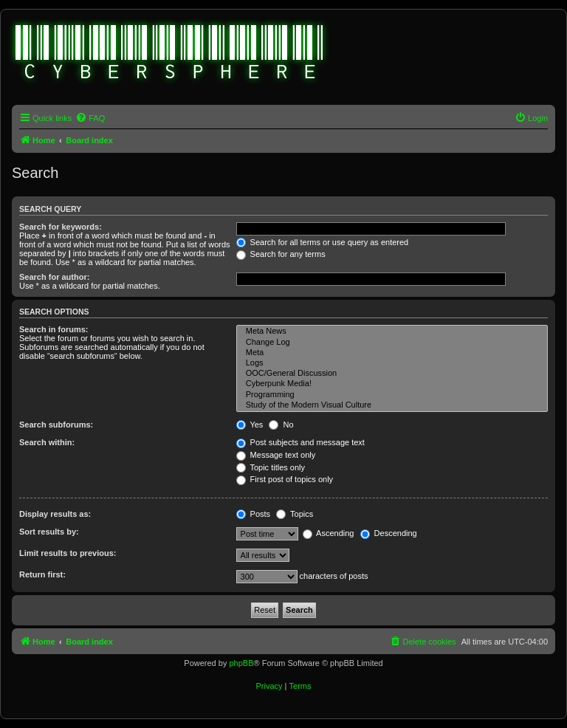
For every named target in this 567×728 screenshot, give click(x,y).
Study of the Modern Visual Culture (392, 405)
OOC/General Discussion (392, 374)
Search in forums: (54, 329)
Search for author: (54, 277)
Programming (392, 395)
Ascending (329, 533)
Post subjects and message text (300, 442)
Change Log (392, 343)
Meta (392, 353)
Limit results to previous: (68, 553)
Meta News (392, 332)
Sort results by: (49, 532)
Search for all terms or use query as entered (323, 242)
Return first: (42, 574)
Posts (254, 514)
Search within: (47, 442)
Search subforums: (56, 425)
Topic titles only (271, 467)
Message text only (276, 455)
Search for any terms (281, 254)
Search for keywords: (61, 227)
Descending (389, 533)
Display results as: (55, 514)
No (281, 425)
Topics (295, 514)
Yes (250, 425)
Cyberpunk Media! (392, 384)
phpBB (241, 663)
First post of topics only (285, 479)
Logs (392, 363)
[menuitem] (90, 118)
